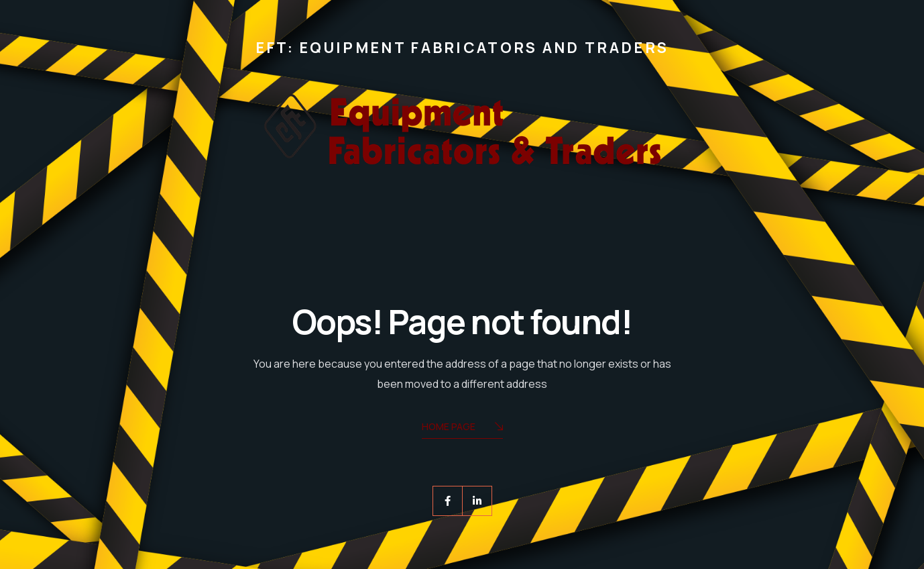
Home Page (462, 428)
